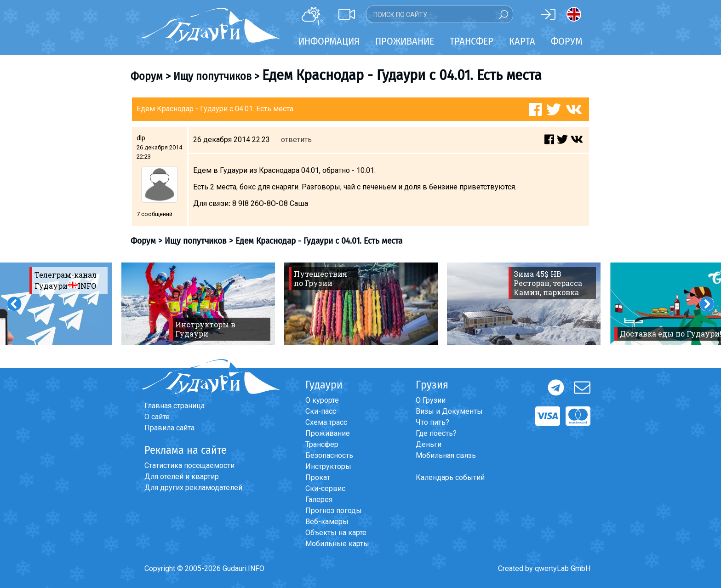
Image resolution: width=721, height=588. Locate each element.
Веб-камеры (327, 522)
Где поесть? (436, 433)
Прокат (318, 477)
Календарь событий (450, 477)
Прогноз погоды (334, 511)
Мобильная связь (446, 455)
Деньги (429, 444)
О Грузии (431, 400)
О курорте (322, 400)
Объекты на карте (336, 533)
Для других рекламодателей (193, 488)
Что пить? (432, 422)
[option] (198, 304)
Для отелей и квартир (182, 477)
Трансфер (322, 444)
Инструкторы (328, 466)
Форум (567, 41)
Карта (522, 41)
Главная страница (175, 406)
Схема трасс (326, 422)
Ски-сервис (325, 488)
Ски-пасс (321, 411)
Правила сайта (169, 428)
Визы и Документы (449, 411)
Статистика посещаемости (189, 465)
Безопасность (329, 455)
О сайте (157, 417)
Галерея (319, 500)
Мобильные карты (337, 544)
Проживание (328, 433)
